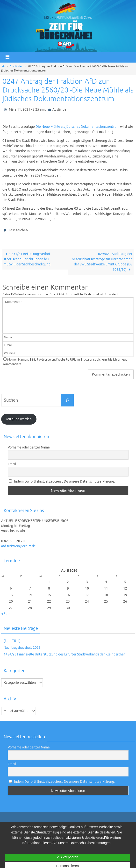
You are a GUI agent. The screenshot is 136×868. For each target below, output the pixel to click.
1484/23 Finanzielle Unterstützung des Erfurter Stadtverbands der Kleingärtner (64, 654)
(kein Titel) (12, 641)
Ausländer (16, 66)
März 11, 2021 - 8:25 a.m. (27, 110)
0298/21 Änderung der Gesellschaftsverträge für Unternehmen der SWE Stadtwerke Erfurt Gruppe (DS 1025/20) (102, 262)
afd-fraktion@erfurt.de (18, 546)
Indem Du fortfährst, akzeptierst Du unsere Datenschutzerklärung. (62, 481)
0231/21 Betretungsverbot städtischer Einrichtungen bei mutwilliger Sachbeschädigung (27, 259)
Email (12, 464)
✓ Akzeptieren (68, 857)
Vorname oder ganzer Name (29, 447)
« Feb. (6, 614)
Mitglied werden (19, 419)
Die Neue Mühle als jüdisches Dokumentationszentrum (77, 127)
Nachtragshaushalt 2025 (22, 648)
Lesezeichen (18, 230)
